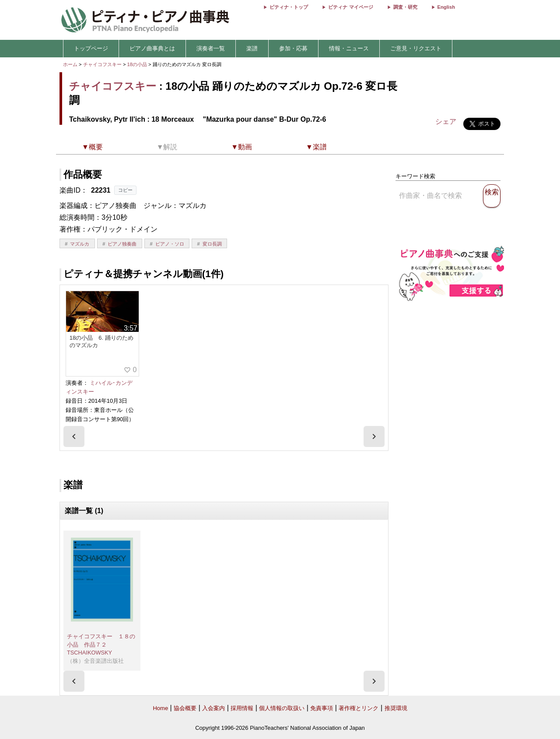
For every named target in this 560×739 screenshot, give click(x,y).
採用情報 (242, 708)
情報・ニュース (349, 48)
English (446, 7)
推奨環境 (396, 708)
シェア (446, 121)
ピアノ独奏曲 (122, 244)
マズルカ (80, 244)
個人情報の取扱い (282, 708)
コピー (125, 190)
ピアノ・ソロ (170, 244)
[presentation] (74, 436)
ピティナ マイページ (350, 7)
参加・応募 (293, 48)
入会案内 (213, 708)
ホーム (70, 64)
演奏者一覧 (211, 48)
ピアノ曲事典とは (152, 48)
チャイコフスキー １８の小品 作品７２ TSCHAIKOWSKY (101, 644)
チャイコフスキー (102, 64)
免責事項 (322, 708)
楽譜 (252, 48)
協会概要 (185, 708)
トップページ (91, 48)
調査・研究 (405, 7)
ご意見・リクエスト (416, 48)
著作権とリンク (359, 708)
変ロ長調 (212, 244)
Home (160, 708)
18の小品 (138, 64)
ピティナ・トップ (289, 7)
